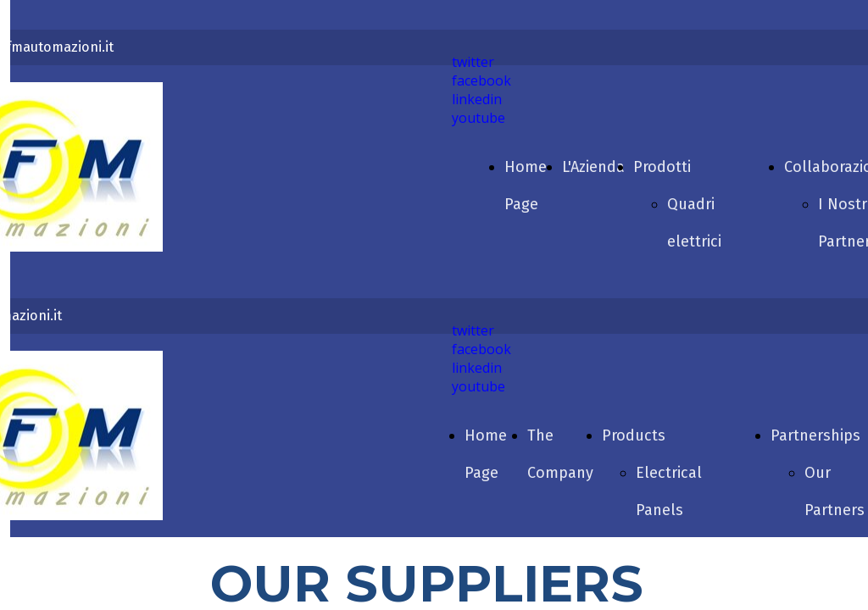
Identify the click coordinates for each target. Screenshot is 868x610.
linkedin (477, 99)
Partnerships (815, 435)
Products (634, 435)
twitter (473, 62)
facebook (481, 80)
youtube (479, 118)
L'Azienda (593, 167)
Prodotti (662, 167)
